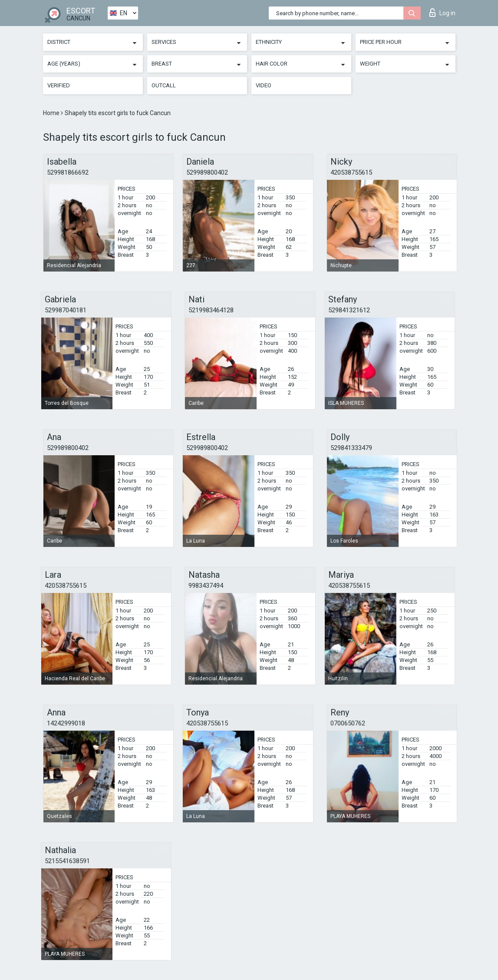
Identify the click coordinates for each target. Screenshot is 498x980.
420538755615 (351, 172)
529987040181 (66, 310)
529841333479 (351, 448)
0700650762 (348, 723)
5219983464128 (211, 310)
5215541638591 (67, 861)
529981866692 (68, 172)
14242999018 (66, 723)
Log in (442, 13)
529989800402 (207, 172)
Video (264, 85)
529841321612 (349, 310)
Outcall (164, 85)
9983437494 (206, 586)
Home (52, 113)
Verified (59, 85)
